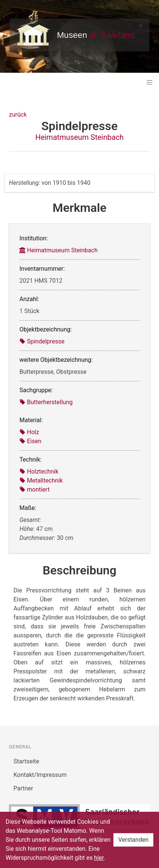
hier (99, 858)
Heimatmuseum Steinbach (79, 137)
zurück (18, 115)
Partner (23, 788)
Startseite (26, 761)
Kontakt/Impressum (40, 775)
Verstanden (133, 840)
